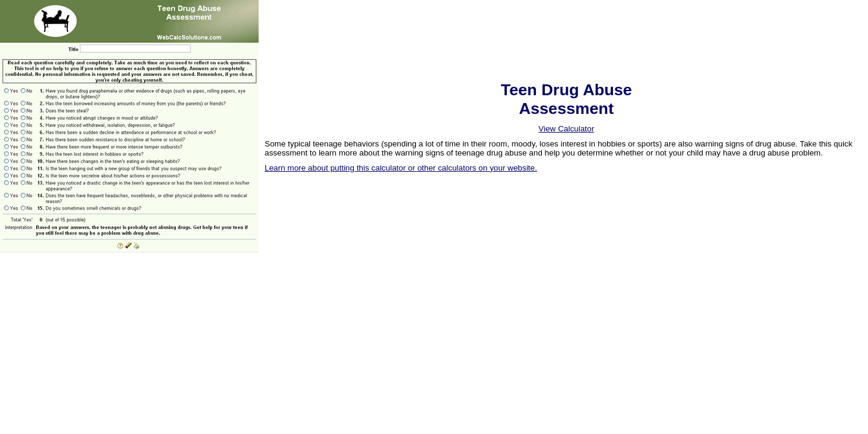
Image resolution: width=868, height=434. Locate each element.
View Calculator (566, 129)
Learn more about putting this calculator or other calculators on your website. (401, 168)
